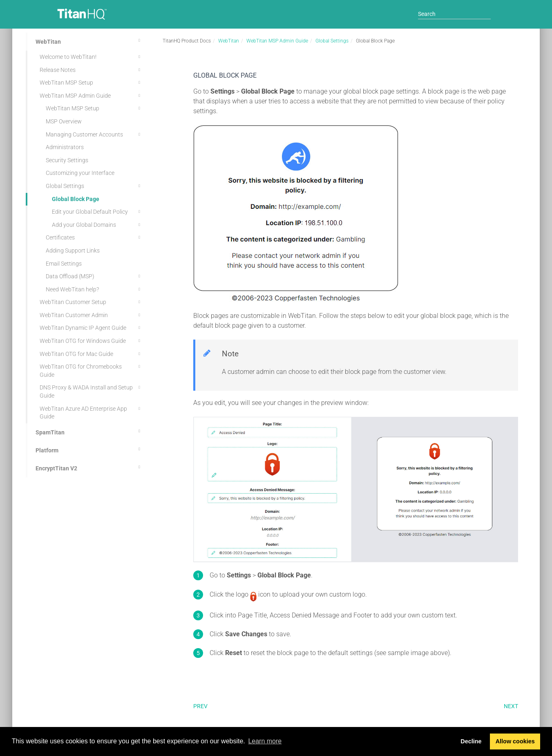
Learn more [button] (265, 741)
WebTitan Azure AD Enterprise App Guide (91, 412)
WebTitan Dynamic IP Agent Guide (91, 328)
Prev (200, 706)
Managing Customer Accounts (94, 134)
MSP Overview (64, 121)
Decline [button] (471, 741)
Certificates (94, 237)
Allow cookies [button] (515, 741)
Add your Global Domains (97, 225)
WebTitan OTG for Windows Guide (91, 341)
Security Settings (67, 160)
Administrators (65, 147)
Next (511, 706)
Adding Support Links (73, 251)
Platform (89, 449)
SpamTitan (89, 431)
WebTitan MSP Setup (91, 83)
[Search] (454, 14)
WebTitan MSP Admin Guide (91, 96)
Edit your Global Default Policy (97, 212)
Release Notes (91, 70)
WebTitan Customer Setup (91, 302)
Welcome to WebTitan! (91, 57)
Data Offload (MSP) (94, 276)
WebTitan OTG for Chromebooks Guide (91, 370)
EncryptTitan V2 (89, 467)
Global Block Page (76, 199)
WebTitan (89, 40)
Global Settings (94, 186)
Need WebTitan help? (94, 289)
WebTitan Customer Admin (91, 315)
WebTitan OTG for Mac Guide (91, 354)
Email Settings (64, 264)
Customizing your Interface (80, 173)
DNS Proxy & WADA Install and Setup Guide (91, 391)
